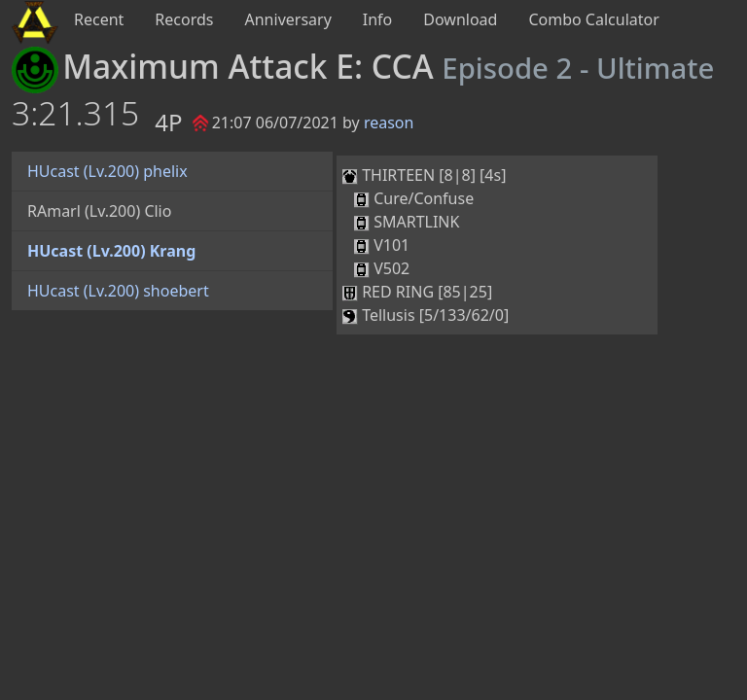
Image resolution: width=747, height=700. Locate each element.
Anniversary (288, 19)
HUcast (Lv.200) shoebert (118, 291)
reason (389, 122)
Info (378, 19)
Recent (99, 19)
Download (460, 19)
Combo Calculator (593, 19)
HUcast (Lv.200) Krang (111, 251)
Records (184, 19)
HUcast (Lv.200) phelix (107, 171)
